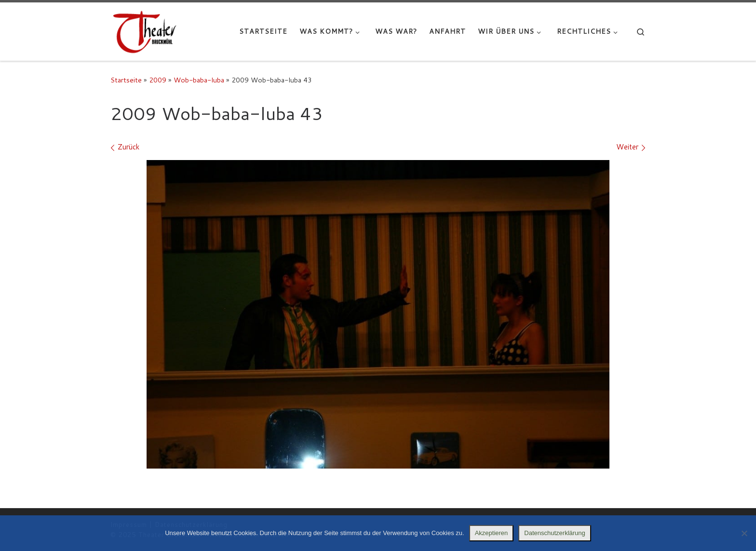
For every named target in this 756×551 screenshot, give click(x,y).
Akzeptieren (492, 533)
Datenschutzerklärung (554, 533)
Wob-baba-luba (199, 80)
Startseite (126, 80)
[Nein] (744, 533)
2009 (158, 80)
